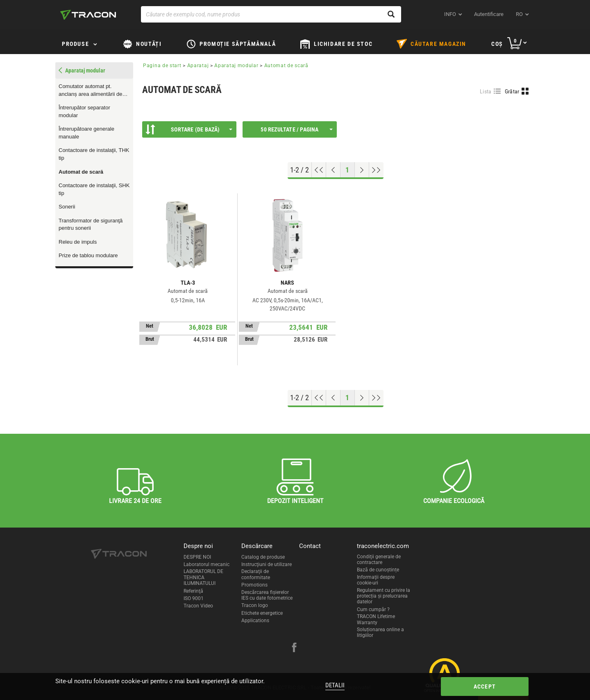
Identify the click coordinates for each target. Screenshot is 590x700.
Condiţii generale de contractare (379, 560)
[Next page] (362, 170)
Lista (486, 91)
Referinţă (193, 591)
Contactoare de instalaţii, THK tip (94, 154)
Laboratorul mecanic (206, 564)
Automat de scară (81, 172)
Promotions (254, 585)
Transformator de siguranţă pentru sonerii (91, 224)
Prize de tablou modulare (88, 255)
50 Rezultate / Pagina (297, 129)
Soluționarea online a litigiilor (380, 632)
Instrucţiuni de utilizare (267, 564)
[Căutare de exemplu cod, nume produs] (271, 14)
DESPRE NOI (197, 557)
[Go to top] (319, 170)
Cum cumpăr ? (373, 609)
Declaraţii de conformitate (256, 574)
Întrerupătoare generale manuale (86, 133)
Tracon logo (255, 605)
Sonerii (67, 207)
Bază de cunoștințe (378, 570)
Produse (75, 44)
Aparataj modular (236, 66)
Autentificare (489, 14)
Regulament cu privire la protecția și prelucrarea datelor (383, 596)
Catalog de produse (263, 557)
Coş (497, 44)
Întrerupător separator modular (84, 111)
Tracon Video (198, 606)
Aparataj (198, 66)
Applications (255, 621)
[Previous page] (333, 170)
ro (519, 14)
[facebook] (294, 648)
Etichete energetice (262, 613)
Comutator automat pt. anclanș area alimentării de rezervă (90, 91)
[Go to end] (376, 170)
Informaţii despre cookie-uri (376, 580)
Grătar (512, 91)
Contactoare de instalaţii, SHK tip (94, 189)
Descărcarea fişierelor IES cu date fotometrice (267, 595)
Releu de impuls (78, 242)
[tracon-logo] (88, 15)
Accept (485, 686)
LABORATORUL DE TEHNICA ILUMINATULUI (203, 577)
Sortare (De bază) (189, 129)
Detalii (335, 685)
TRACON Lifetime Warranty (376, 619)
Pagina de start (162, 66)
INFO (450, 14)
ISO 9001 (194, 598)
